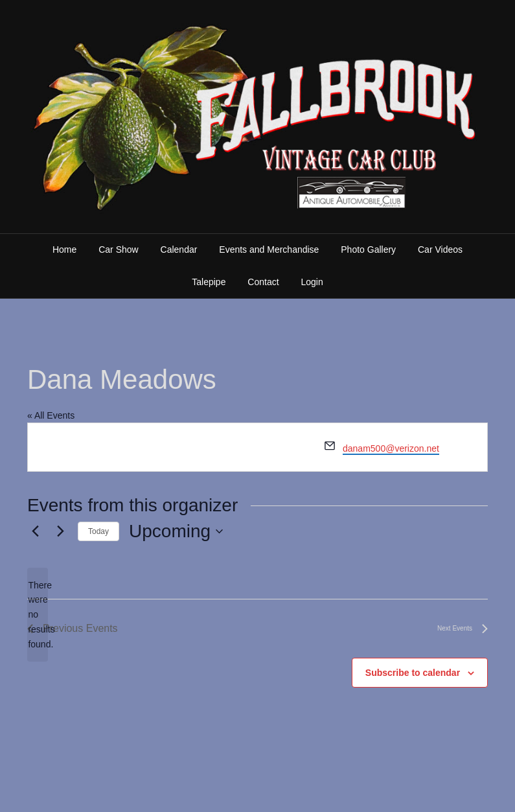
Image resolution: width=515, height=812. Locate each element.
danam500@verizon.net (391, 448)
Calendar (179, 249)
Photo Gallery (368, 249)
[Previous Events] (35, 531)
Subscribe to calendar (413, 673)
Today (98, 531)
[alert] (38, 615)
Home (64, 249)
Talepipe (209, 282)
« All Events (51, 415)
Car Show (118, 249)
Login (312, 282)
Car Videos (440, 249)
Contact (263, 282)
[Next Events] (60, 531)
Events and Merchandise (269, 249)
